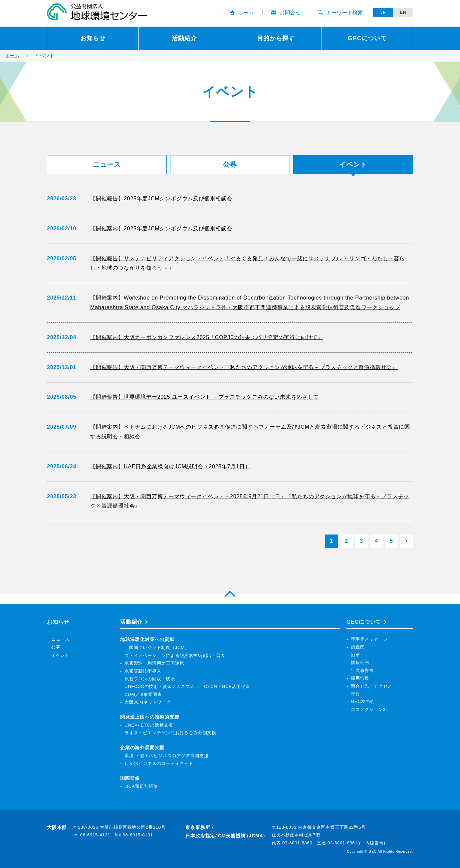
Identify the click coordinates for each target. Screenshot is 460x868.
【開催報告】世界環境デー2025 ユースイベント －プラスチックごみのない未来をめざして (205, 397)
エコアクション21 (370, 709)
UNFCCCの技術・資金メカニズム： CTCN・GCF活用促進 (187, 687)
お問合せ (286, 12)
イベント (60, 655)
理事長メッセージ (369, 640)
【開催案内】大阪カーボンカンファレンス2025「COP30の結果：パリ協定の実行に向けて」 (207, 337)
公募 (230, 164)
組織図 (358, 647)
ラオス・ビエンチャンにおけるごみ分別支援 (170, 733)
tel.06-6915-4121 (92, 835)
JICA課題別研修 (141, 786)
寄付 (355, 694)
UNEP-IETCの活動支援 (149, 725)
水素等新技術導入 (143, 671)
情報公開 (360, 663)
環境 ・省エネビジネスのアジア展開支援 (167, 756)
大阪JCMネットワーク (148, 702)
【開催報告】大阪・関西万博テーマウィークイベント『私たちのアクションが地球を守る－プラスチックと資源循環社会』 (244, 367)
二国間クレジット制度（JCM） (157, 648)
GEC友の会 (363, 702)
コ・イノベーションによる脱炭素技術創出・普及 (175, 655)
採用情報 (360, 678)
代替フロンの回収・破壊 (150, 679)
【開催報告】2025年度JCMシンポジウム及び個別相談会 (161, 199)
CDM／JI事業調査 (143, 694)
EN (403, 12)
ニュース (107, 164)
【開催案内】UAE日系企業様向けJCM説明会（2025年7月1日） (170, 466)
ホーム (242, 12)
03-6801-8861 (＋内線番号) (356, 843)
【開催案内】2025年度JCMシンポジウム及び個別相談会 (161, 228)
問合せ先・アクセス (371, 686)
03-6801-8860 (297, 843)
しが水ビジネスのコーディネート (159, 764)
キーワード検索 (340, 12)
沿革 (355, 655)
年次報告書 (362, 670)
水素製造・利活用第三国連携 (154, 663)
